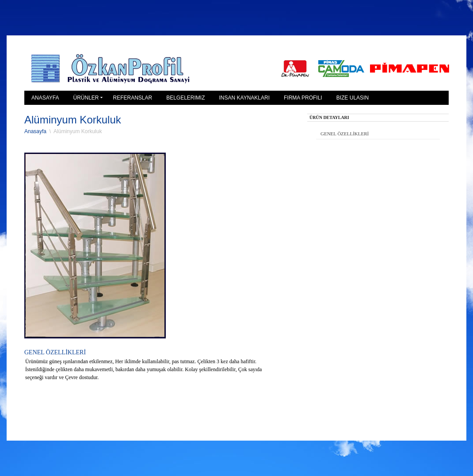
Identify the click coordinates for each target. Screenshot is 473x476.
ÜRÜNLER (86, 98)
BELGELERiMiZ (185, 98)
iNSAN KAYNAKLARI (244, 98)
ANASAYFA (45, 98)
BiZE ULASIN (353, 98)
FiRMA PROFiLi (303, 98)
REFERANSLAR (132, 98)
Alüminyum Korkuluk (78, 131)
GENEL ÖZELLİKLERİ (345, 134)
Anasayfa (35, 131)
